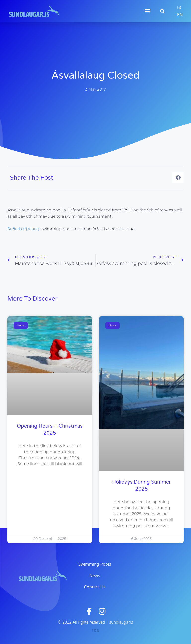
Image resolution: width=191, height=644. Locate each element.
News (95, 575)
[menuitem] (179, 8)
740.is (95, 630)
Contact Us (95, 587)
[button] (148, 11)
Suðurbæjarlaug (24, 229)
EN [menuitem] (180, 15)
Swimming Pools (95, 564)
